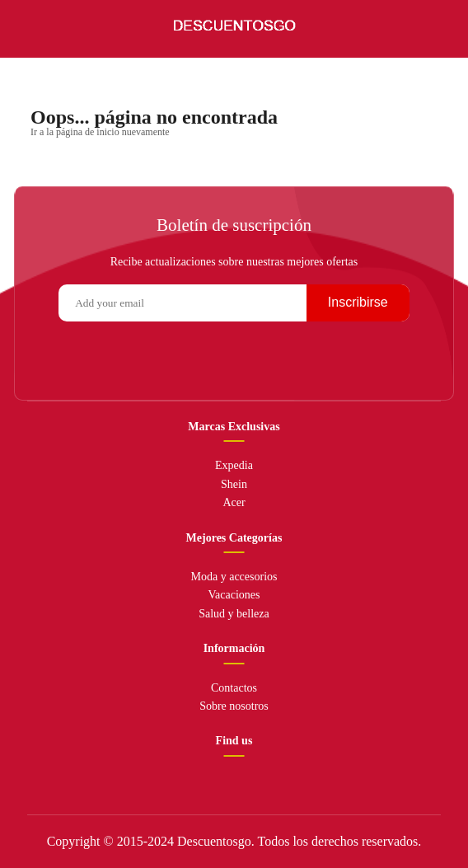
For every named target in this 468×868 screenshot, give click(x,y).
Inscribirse (358, 302)
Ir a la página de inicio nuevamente (100, 132)
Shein (234, 484)
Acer (234, 502)
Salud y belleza (234, 614)
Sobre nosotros (234, 706)
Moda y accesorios (234, 577)
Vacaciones (234, 595)
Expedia (234, 465)
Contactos (234, 688)
